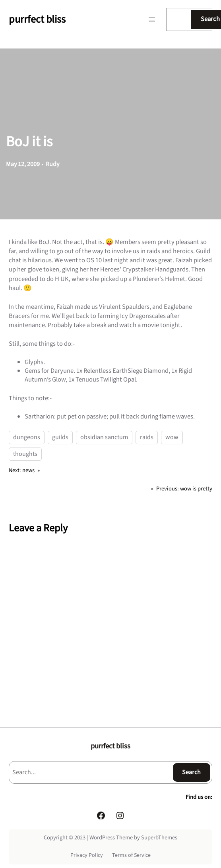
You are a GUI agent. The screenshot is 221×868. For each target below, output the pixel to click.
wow (172, 437)
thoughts (25, 454)
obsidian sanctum (104, 437)
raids (147, 437)
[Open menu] (152, 19)
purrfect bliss (37, 19)
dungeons (27, 437)
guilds (60, 437)
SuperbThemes (159, 838)
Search (191, 772)
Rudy (52, 164)
